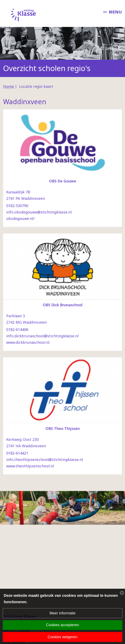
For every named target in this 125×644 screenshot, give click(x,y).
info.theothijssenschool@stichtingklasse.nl (45, 459)
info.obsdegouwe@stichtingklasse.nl (39, 212)
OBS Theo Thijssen (63, 428)
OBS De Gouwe (63, 181)
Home (9, 86)
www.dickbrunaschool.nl (28, 342)
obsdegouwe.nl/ (20, 218)
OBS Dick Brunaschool (63, 305)
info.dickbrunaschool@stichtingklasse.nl (42, 336)
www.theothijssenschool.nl (30, 466)
